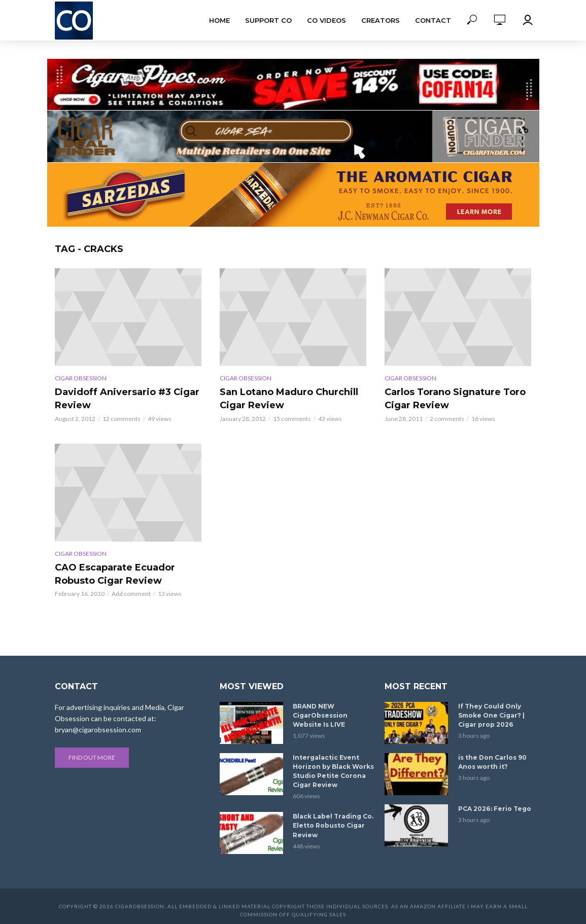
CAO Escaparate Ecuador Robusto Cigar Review (115, 574)
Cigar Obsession (81, 378)
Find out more (92, 757)
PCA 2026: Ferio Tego (494, 809)
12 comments (122, 419)
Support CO (268, 20)
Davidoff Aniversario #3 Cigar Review (127, 399)
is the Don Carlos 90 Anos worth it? (492, 762)
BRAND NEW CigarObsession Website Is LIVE (320, 715)
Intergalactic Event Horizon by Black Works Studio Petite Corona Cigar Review (333, 771)
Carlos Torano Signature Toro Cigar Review (455, 399)
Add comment (131, 594)
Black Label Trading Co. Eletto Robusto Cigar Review (333, 825)
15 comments (292, 419)
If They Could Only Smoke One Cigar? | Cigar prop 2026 (491, 715)
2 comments (447, 419)
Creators (381, 20)
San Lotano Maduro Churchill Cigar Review (289, 399)
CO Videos (326, 20)
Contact (433, 20)
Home (219, 20)
